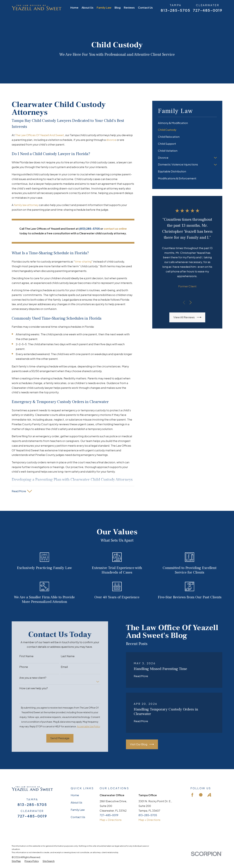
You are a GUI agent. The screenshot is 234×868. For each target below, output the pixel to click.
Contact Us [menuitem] (145, 8)
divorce (111, 140)
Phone (19, 667)
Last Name (62, 656)
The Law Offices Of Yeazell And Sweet (39, 135)
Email (59, 667)
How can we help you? (29, 688)
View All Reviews (187, 317)
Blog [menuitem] (118, 8)
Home (75, 795)
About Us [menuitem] (88, 8)
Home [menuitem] (74, 8)
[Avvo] (209, 795)
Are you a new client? (28, 678)
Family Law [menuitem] (104, 8)
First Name (21, 656)
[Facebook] (192, 795)
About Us (76, 802)
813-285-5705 (175, 10)
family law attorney (26, 205)
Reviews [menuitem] (129, 8)
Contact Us (78, 817)
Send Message (55, 738)
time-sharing (83, 261)
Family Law (78, 810)
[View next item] (191, 302)
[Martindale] (201, 795)
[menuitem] (187, 123)
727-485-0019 (208, 10)
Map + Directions (111, 820)
